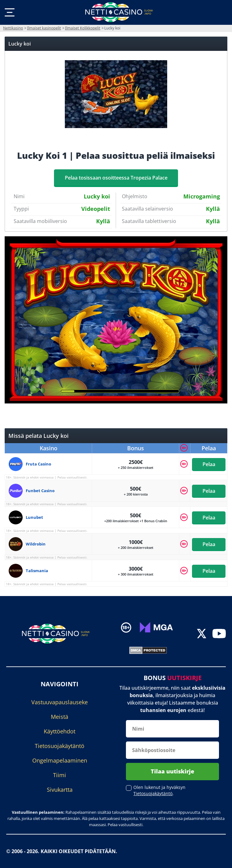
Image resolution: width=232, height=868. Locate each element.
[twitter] (202, 634)
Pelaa (209, 464)
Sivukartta (60, 790)
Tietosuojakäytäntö (60, 746)
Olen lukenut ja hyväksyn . (159, 790)
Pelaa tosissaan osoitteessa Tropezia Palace (116, 178)
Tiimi (60, 775)
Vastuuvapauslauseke (60, 702)
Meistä (60, 717)
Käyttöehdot (60, 731)
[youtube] (219, 634)
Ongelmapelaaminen (60, 760)
